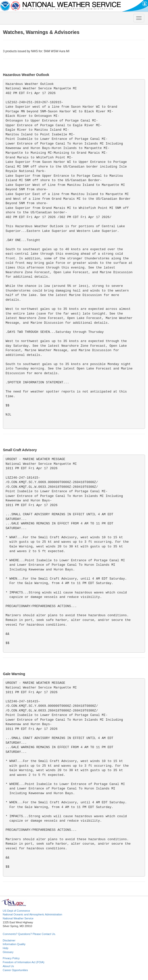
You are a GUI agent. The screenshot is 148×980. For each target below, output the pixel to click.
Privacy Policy (11, 958)
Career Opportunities (15, 970)
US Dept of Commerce (16, 911)
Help (6, 948)
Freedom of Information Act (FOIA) (24, 962)
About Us (8, 966)
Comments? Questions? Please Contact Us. (29, 934)
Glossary (8, 952)
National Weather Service (18, 918)
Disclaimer (9, 940)
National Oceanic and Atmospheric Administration (32, 914)
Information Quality (14, 944)
